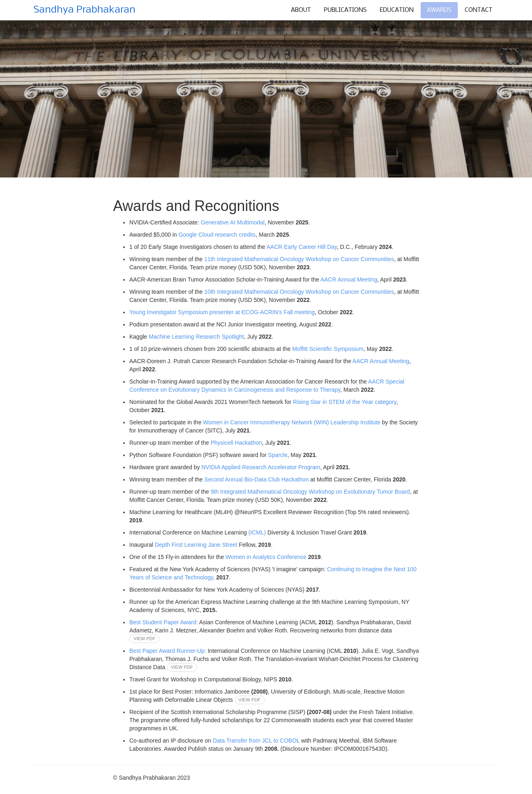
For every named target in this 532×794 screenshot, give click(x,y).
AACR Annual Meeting (349, 279)
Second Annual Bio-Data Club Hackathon (257, 479)
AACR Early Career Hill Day (301, 247)
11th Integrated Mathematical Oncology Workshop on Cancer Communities (299, 259)
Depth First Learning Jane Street (196, 545)
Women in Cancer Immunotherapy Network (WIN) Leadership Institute (293, 422)
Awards (439, 10)
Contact (479, 10)
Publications (345, 10)
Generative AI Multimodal (233, 222)
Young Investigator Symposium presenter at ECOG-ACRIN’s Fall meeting (222, 312)
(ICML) (257, 532)
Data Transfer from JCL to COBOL (256, 741)
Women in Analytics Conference (267, 557)
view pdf (144, 639)
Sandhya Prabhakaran (84, 10)
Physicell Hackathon (236, 443)
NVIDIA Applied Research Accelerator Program (261, 467)
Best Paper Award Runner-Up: (168, 651)
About (301, 10)
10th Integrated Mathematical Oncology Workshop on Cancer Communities (299, 292)
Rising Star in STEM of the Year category (345, 402)
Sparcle (278, 455)
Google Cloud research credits (217, 235)
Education (397, 10)
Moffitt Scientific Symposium (328, 349)
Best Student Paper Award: (164, 622)
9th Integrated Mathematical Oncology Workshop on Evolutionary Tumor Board (310, 492)
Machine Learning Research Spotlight (196, 337)
